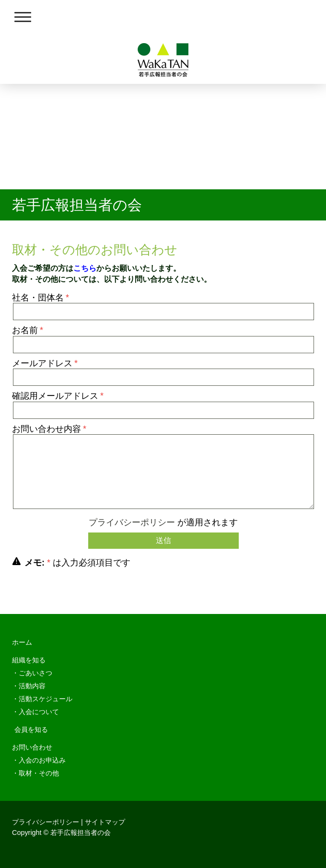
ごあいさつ (35, 673)
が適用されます (163, 522)
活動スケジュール (46, 699)
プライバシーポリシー (132, 522)
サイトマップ (105, 822)
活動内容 (32, 686)
